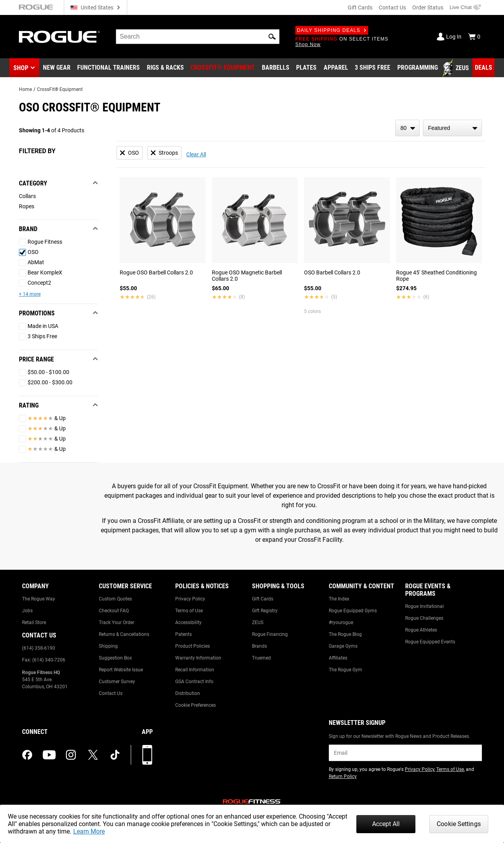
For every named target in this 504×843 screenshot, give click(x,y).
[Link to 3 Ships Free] (372, 68)
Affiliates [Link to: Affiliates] (338, 658)
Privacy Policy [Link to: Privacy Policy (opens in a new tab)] (420, 769)
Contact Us (392, 7)
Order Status (428, 7)
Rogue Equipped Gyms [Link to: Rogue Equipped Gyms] (353, 611)
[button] (272, 37)
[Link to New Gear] (57, 68)
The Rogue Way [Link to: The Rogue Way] (39, 599)
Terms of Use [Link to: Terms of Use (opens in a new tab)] (450, 769)
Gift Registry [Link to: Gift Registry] (265, 611)
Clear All (196, 154)
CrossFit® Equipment (60, 89)
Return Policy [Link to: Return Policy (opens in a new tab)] (343, 776)
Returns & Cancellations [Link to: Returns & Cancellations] (124, 634)
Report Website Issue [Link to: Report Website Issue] (121, 670)
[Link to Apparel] (336, 68)
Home (25, 89)
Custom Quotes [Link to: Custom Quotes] (115, 599)
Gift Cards (360, 7)
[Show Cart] (474, 37)
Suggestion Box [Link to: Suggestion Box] (115, 658)
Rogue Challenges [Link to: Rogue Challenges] (424, 618)
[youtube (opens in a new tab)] (49, 755)
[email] (405, 753)
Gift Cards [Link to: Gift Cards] (263, 599)
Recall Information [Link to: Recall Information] (195, 670)
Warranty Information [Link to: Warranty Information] (198, 658)
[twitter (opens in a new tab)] (93, 755)
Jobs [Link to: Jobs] (27, 611)
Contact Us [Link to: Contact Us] (111, 693)
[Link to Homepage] (59, 37)
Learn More (89, 831)
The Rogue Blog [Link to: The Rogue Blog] (345, 634)
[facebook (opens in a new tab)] (27, 755)
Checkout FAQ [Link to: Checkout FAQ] (114, 611)
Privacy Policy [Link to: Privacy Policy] (190, 599)
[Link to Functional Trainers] (108, 68)
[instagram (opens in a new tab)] (71, 755)
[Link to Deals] (484, 68)
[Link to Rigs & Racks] (165, 68)
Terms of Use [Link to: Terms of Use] (189, 611)
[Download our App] (147, 755)
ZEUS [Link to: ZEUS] (258, 623)
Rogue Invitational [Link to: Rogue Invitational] (424, 606)
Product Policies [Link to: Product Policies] (193, 646)
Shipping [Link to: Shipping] (108, 646)
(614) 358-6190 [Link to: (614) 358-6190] (39, 648)
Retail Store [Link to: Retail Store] (34, 623)
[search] (198, 37)
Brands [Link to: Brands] (259, 646)
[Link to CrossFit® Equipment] (223, 68)
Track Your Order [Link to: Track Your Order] (117, 623)
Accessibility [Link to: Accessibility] (188, 623)
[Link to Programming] (418, 68)
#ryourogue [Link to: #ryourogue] (341, 623)
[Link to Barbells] (276, 68)
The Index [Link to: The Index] (339, 599)
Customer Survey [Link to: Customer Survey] (117, 682)
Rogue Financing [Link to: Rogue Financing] (270, 634)
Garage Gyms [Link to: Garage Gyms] (343, 646)
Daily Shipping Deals (332, 30)
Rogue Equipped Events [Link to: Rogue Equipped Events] (430, 642)
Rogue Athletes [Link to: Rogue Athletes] (421, 630)
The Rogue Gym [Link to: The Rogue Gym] (346, 670)
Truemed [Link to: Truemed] (261, 658)
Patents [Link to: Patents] (183, 634)
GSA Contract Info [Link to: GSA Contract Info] (194, 682)
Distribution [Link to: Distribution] (188, 693)
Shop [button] (21, 68)
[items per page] (408, 128)
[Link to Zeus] (457, 68)
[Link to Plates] (306, 68)
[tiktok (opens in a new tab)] (115, 755)
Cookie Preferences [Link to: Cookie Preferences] (195, 705)
